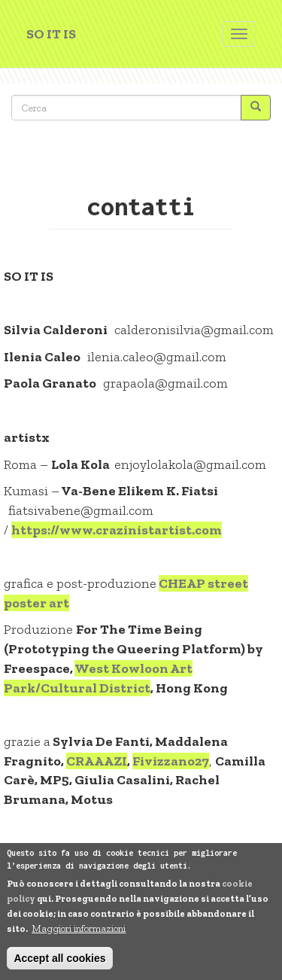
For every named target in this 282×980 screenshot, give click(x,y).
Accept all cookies (59, 959)
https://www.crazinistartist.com (117, 530)
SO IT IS (51, 34)
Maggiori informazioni (79, 929)
